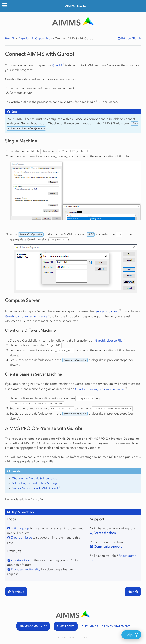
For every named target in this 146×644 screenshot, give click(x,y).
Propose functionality (25, 569)
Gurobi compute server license (26, 316)
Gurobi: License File (109, 340)
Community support (107, 546)
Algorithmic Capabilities (35, 38)
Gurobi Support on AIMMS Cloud (35, 488)
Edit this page (20, 528)
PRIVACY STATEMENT (116, 626)
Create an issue (21, 537)
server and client (107, 311)
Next (133, 592)
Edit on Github (131, 38)
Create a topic (21, 560)
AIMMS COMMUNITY (33, 626)
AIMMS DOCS (66, 626)
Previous (16, 592)
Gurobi (57, 65)
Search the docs (104, 533)
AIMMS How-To (75, 6)
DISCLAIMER (90, 626)
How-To (10, 38)
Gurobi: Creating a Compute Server (100, 389)
